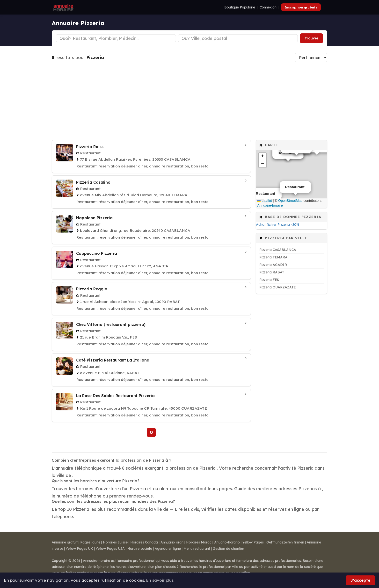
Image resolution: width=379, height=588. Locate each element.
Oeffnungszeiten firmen (285, 542)
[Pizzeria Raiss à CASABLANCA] (151, 156)
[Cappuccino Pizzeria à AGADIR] (151, 263)
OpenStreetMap (290, 201)
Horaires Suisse (115, 542)
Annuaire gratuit (65, 542)
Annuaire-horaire (270, 205)
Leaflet (265, 201)
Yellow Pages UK (79, 549)
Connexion (268, 7)
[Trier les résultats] (311, 57)
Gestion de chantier (228, 549)
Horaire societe (140, 549)
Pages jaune (90, 542)
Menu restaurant (197, 549)
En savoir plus (160, 580)
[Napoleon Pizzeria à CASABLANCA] (151, 228)
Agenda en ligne (168, 549)
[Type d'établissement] (116, 38)
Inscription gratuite (301, 7)
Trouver (311, 38)
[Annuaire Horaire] (63, 7)
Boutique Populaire (240, 7)
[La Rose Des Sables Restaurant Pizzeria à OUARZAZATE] (151, 405)
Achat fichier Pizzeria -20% (278, 225)
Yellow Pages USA (110, 549)
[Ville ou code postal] (238, 38)
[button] (262, 157)
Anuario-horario (227, 542)
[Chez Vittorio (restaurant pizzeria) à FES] (151, 334)
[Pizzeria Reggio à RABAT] (151, 299)
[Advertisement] (189, 103)
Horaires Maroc (199, 542)
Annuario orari (172, 542)
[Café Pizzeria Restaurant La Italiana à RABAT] (151, 370)
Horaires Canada (144, 542)
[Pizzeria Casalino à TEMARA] (151, 192)
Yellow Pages (253, 542)
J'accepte (360, 580)
